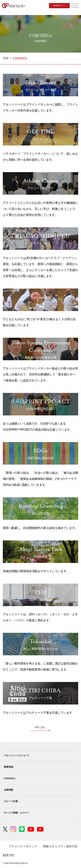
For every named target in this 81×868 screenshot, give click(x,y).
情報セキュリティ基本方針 (60, 846)
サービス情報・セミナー (16, 813)
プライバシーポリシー (23, 846)
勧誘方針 (9, 855)
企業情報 (8, 790)
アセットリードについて (16, 755)
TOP (6, 58)
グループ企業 (11, 801)
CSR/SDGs (10, 778)
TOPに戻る (40, 727)
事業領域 (8, 767)
